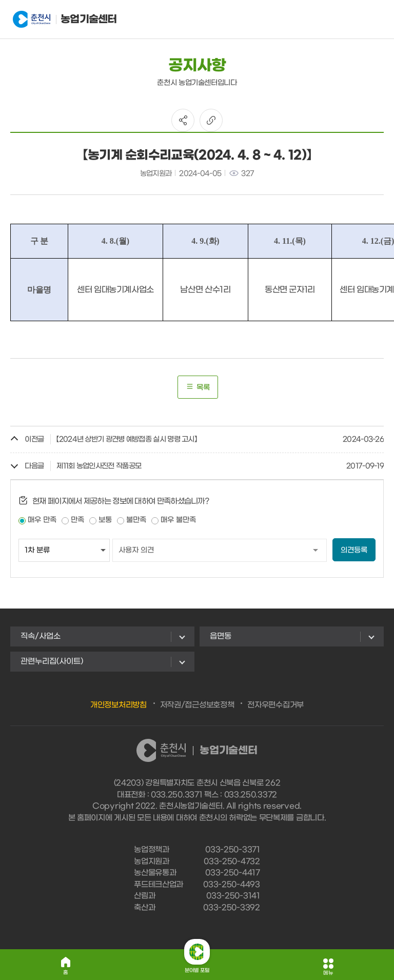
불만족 (136, 520)
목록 (198, 387)
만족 (77, 520)
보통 (105, 520)
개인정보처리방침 (119, 705)
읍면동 (221, 636)
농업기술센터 (63, 19)
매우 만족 (42, 520)
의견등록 (354, 550)
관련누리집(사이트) (52, 661)
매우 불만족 (178, 520)
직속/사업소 (41, 636)
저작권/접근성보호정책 (197, 705)
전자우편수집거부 (275, 705)
